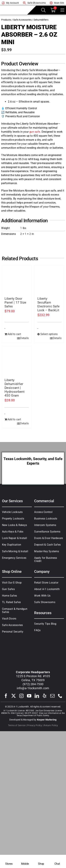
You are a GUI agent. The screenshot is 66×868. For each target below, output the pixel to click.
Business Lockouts (46, 519)
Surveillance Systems (47, 532)
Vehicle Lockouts (12, 512)
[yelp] (45, 696)
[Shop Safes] (41, 861)
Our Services (12, 501)
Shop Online (12, 571)
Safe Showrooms (45, 602)
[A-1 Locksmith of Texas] (14, 8)
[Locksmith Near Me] (9, 861)
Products (6, 20)
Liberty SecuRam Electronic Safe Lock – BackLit (48, 304)
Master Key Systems (47, 551)
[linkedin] (37, 696)
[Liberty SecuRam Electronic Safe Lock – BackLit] (49, 280)
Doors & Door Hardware (48, 538)
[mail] (52, 696)
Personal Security (13, 632)
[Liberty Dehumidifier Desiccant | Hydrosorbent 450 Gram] (17, 361)
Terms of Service (17, 725)
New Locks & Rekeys (14, 525)
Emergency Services (14, 558)
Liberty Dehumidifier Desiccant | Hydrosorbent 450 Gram (14, 388)
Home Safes (9, 596)
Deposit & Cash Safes (47, 545)
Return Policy (51, 725)
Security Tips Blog (45, 624)
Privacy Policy (35, 725)
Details (24, 338)
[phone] (60, 696)
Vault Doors (9, 619)
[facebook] (6, 696)
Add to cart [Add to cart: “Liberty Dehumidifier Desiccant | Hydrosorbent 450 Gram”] (14, 419)
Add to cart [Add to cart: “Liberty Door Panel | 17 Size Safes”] (14, 334)
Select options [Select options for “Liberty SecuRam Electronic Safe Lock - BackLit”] (49, 334)
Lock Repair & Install (14, 538)
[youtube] (29, 696)
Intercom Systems (45, 525)
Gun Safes (8, 589)
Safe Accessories (22, 20)
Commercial (44, 501)
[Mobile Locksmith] (25, 861)
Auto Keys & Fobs (13, 532)
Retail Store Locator (46, 583)
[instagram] (21, 696)
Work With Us (42, 596)
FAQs (37, 630)
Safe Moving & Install (15, 551)
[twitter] (14, 696)
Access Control (43, 512)
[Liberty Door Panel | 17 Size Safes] (17, 280)
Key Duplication (12, 545)
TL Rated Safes (11, 602)
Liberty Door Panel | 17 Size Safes (15, 302)
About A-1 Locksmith (47, 589)
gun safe (35, 132)
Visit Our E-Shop (12, 583)
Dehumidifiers (41, 20)
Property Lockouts (13, 519)
